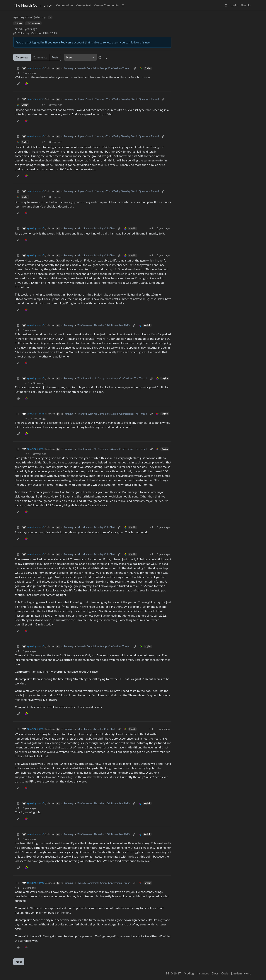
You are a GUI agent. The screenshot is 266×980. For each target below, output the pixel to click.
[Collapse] (18, 68)
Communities (65, 5)
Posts (55, 57)
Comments (40, 57)
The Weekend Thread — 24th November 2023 (104, 325)
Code (225, 973)
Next (19, 962)
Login (234, 5)
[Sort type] (80, 57)
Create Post (84, 5)
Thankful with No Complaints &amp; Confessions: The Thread (112, 378)
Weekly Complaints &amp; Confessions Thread (104, 68)
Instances (203, 973)
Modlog (189, 973)
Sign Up (245, 5)
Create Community (107, 5)
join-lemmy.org (241, 973)
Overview (22, 57)
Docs (215, 973)
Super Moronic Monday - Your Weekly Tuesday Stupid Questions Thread (118, 99)
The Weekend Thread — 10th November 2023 (104, 803)
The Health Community (33, 5)
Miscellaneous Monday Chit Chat (96, 228)
